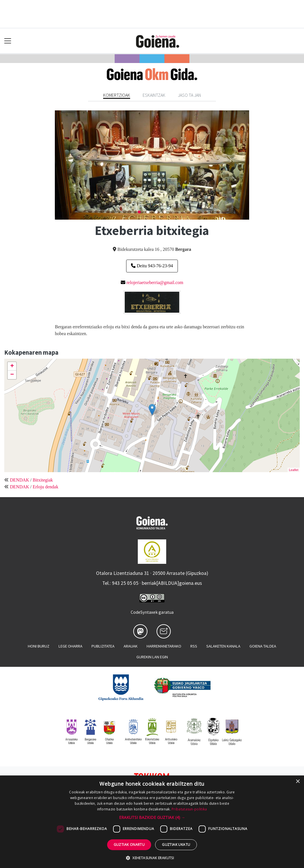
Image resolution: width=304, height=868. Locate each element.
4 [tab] (165, 212)
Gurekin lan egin (152, 657)
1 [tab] (139, 212)
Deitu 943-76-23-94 (152, 266)
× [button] (298, 782)
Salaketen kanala (223, 646)
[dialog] (152, 822)
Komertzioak (117, 95)
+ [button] (12, 366)
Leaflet (294, 470)
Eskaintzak (154, 95)
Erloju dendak (45, 487)
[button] (152, 817)
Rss (194, 646)
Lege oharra (70, 646)
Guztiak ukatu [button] (176, 845)
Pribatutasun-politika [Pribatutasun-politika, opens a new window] (189, 809)
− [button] (12, 375)
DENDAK (20, 480)
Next (253, 165)
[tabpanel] (152, 165)
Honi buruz (39, 646)
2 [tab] (148, 212)
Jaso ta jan (189, 95)
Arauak (131, 646)
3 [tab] (156, 212)
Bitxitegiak (43, 480)
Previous (51, 165)
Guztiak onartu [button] (129, 845)
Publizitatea (103, 646)
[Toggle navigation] (8, 41)
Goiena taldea (263, 646)
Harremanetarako (164, 646)
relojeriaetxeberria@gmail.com (155, 282)
